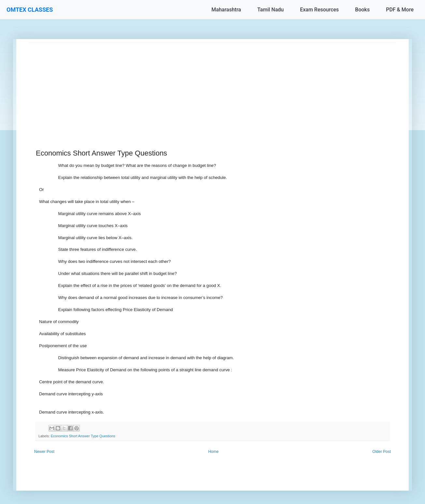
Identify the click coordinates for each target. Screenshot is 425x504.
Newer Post (44, 452)
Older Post (382, 452)
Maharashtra (226, 10)
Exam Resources (319, 10)
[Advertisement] (212, 88)
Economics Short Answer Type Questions (83, 436)
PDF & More (400, 10)
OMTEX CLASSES (30, 10)
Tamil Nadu (270, 10)
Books (362, 10)
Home (213, 452)
